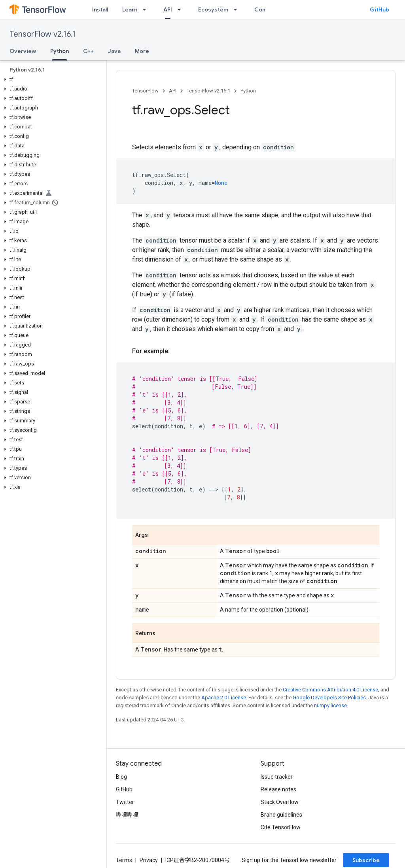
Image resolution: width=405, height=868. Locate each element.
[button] (52, 79)
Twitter (125, 802)
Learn (130, 9)
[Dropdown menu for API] (182, 9)
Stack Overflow (280, 802)
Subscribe (366, 860)
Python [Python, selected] (60, 51)
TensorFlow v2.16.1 (43, 34)
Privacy (149, 860)
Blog (121, 777)
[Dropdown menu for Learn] (147, 9)
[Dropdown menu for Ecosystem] (238, 9)
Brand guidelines (281, 815)
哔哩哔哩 (127, 815)
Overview (23, 51)
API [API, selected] (168, 9)
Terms (124, 860)
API (173, 91)
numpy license (330, 705)
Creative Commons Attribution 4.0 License (330, 690)
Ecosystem (213, 9)
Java (114, 51)
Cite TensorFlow (281, 827)
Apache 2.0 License (224, 698)
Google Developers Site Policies (329, 698)
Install (100, 9)
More (142, 51)
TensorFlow (145, 91)
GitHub (379, 9)
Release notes (278, 789)
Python (248, 91)
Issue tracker (277, 777)
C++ (88, 51)
